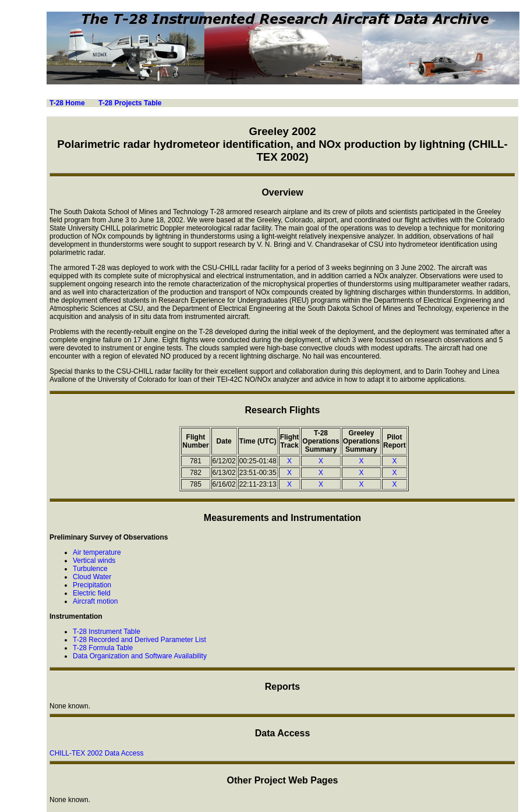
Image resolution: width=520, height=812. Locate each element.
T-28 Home (67, 103)
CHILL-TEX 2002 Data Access (96, 753)
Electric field (92, 593)
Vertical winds (94, 561)
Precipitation (92, 585)
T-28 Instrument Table (107, 632)
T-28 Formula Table (103, 648)
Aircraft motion (95, 601)
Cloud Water (92, 577)
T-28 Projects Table (130, 103)
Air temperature (97, 552)
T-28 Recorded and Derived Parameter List (139, 640)
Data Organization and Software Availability (140, 656)
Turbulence (90, 569)
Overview (282, 192)
